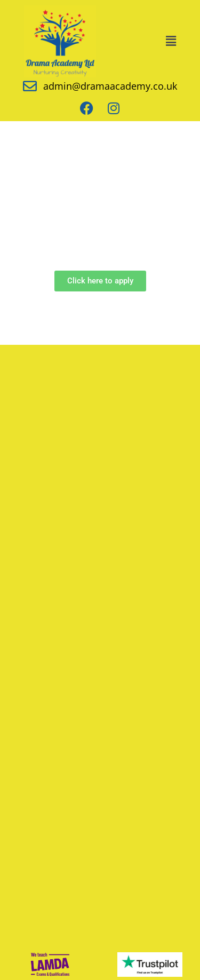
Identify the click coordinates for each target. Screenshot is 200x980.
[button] (171, 41)
